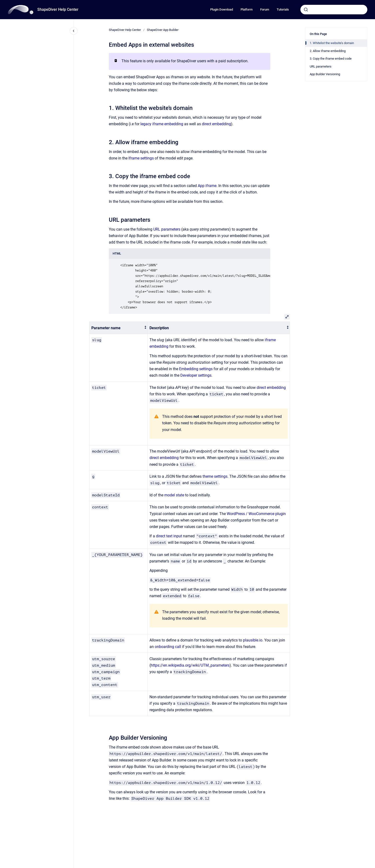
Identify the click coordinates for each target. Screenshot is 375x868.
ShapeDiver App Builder (163, 30)
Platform (247, 9)
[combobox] (334, 10)
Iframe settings (141, 158)
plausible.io (253, 640)
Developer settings (196, 375)
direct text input (169, 536)
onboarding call (168, 647)
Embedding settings (196, 369)
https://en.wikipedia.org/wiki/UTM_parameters (190, 665)
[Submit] (306, 10)
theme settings (215, 476)
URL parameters (167, 229)
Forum (265, 9)
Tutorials (283, 9)
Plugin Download (222, 9)
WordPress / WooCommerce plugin (256, 514)
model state (174, 495)
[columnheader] (119, 328)
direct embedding (216, 124)
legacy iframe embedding (162, 124)
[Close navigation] (74, 31)
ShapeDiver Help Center (58, 9)
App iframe (207, 186)
